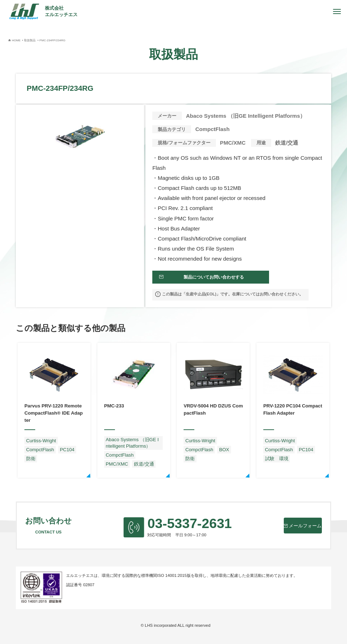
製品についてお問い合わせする (208, 280)
